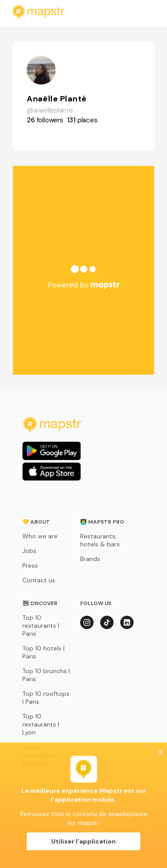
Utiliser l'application (83, 841)
